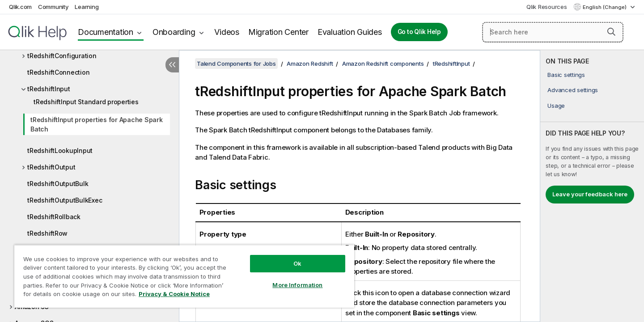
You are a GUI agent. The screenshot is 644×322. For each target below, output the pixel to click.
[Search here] (553, 32)
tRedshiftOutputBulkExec (65, 200)
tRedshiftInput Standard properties (86, 102)
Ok (297, 263)
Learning (87, 7)
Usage (556, 106)
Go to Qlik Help (419, 32)
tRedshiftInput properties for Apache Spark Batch (97, 124)
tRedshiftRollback (54, 217)
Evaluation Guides (350, 32)
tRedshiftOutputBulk (58, 184)
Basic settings (566, 75)
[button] (611, 32)
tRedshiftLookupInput (60, 150)
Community (53, 7)
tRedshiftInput (49, 89)
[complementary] (592, 186)
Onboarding (174, 32)
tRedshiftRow (47, 233)
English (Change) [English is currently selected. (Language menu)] (605, 7)
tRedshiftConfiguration (62, 56)
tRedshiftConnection (58, 72)
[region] (184, 276)
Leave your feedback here (590, 194)
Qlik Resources (547, 7)
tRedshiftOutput (51, 167)
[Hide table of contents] (172, 65)
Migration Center (278, 32)
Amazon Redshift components (383, 64)
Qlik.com (20, 7)
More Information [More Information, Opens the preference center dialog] (297, 285)
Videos (227, 32)
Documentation (106, 32)
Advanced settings (573, 90)
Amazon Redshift (310, 64)
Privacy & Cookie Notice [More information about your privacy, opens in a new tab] (174, 294)
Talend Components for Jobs (236, 64)
